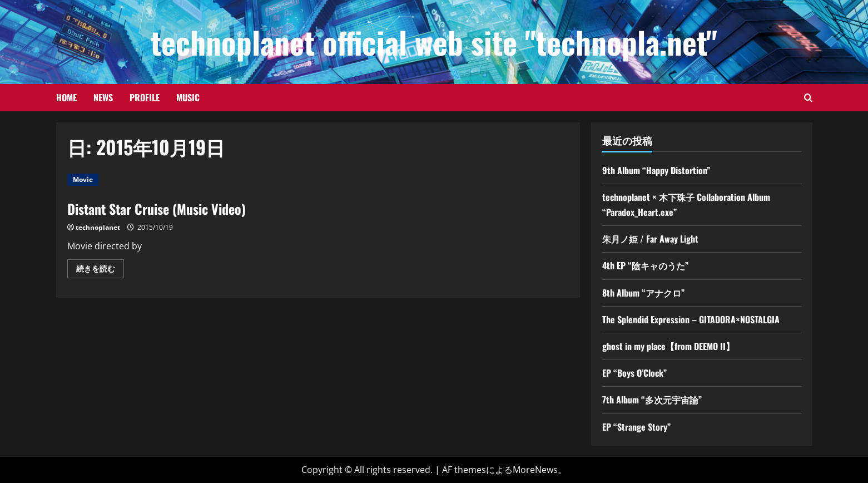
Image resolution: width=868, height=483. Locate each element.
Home (66, 97)
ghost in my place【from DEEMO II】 (668, 346)
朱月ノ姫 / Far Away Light (650, 239)
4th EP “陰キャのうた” (645, 265)
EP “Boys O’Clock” (634, 373)
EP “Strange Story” (636, 427)
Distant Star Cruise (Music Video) (157, 209)
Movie (83, 179)
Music (188, 97)
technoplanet (98, 227)
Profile (145, 97)
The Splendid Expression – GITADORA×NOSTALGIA (691, 319)
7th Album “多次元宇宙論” (652, 400)
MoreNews (535, 470)
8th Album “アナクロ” (643, 293)
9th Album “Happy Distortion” (656, 170)
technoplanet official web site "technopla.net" (434, 42)
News (103, 97)
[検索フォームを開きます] (808, 98)
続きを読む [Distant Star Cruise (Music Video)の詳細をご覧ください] (100, 270)
